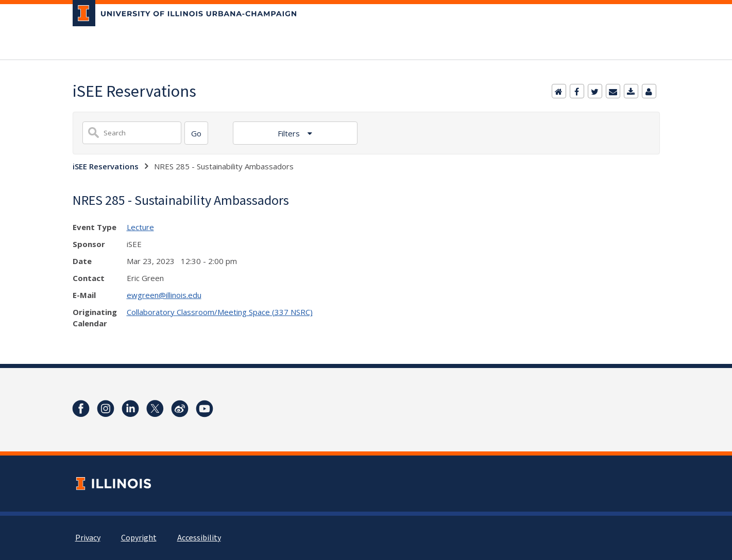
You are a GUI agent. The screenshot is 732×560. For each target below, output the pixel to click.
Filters (290, 133)
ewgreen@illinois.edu (164, 295)
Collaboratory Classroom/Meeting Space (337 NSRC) (220, 312)
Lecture (140, 227)
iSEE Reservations (106, 166)
